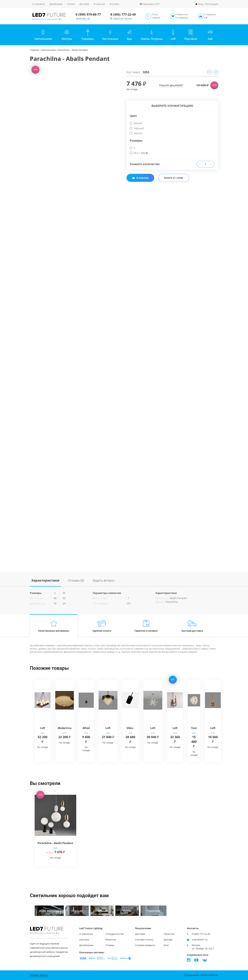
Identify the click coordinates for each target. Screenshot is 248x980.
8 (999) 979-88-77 (88, 14)
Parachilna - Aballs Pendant (55, 843)
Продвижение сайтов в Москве (201, 975)
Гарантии (169, 934)
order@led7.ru (200, 940)
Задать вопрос (104, 580)
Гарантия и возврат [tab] (146, 626)
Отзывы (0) (76, 580)
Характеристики (45, 580)
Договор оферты (39, 975)
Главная (34, 50)
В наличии (99, 4)
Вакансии (111, 940)
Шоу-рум (84, 940)
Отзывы (110, 945)
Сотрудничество (115, 934)
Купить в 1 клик (174, 178)
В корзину (140, 178)
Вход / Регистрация (208, 4)
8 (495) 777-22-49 (123, 14)
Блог (166, 945)
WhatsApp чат (83, 18)
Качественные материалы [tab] (54, 626)
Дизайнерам (56, 4)
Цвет (133, 116)
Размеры (136, 140)
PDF (209, 72)
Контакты (115, 4)
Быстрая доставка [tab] (192, 626)
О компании (39, 4)
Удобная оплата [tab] (102, 626)
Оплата (71, 4)
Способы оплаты (144, 940)
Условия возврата (145, 945)
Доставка (84, 4)
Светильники (48, 50)
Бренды (168, 940)
